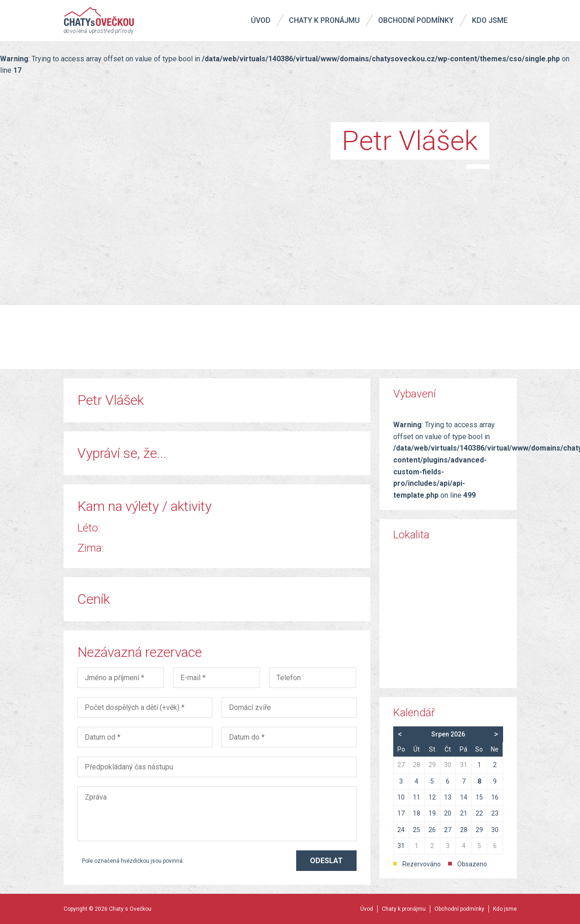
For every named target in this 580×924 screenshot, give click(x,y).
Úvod (261, 20)
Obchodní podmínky (416, 20)
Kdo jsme (490, 20)
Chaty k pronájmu (324, 20)
